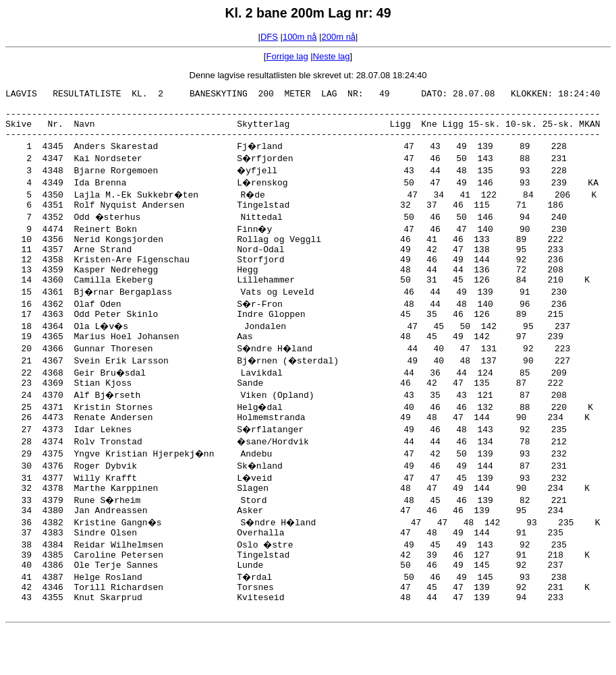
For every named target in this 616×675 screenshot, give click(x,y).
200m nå (339, 37)
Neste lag (332, 56)
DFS (269, 37)
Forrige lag (287, 56)
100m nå (300, 37)
